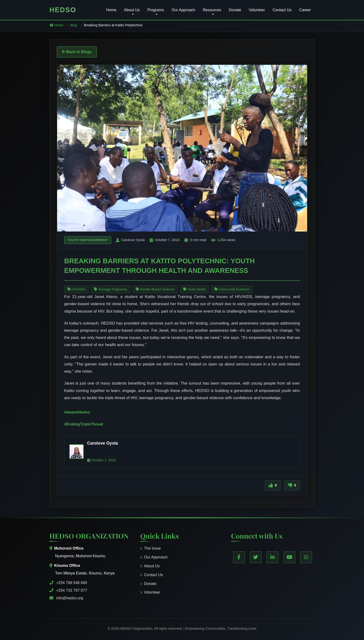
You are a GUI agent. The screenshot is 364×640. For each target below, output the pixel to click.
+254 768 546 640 (72, 583)
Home (111, 10)
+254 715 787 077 (72, 590)
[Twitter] (256, 557)
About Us (150, 566)
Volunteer (257, 10)
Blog (74, 25)
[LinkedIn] (272, 557)
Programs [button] (156, 10)
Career (305, 10)
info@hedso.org (70, 598)
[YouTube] (289, 557)
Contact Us (282, 10)
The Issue (151, 548)
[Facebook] (239, 557)
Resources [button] (212, 10)
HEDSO (63, 10)
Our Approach (183, 10)
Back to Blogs (77, 52)
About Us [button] (132, 10)
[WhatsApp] (306, 557)
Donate (235, 10)
